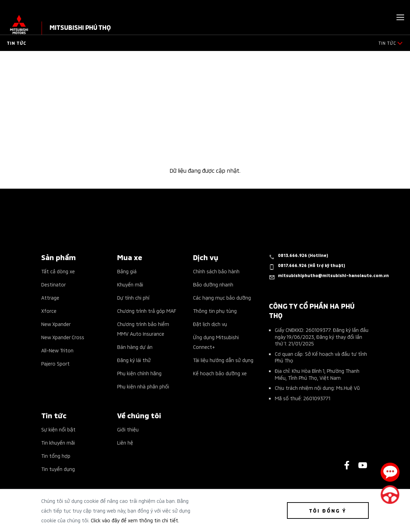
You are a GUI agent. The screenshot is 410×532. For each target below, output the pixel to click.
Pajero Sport (55, 363)
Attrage (50, 297)
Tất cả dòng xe (58, 271)
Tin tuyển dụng (58, 469)
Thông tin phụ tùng (215, 311)
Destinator (54, 284)
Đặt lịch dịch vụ (210, 324)
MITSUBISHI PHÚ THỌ (80, 27)
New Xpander (56, 324)
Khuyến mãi (130, 284)
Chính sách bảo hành (216, 271)
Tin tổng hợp (56, 456)
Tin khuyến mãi (58, 442)
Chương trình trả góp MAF (147, 311)
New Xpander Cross (63, 337)
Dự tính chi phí (133, 297)
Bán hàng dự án (135, 347)
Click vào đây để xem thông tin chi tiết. (135, 520)
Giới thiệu (128, 429)
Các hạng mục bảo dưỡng (222, 297)
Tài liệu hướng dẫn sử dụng (223, 360)
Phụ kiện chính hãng (139, 373)
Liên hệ (125, 442)
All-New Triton (57, 350)
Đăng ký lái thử (134, 360)
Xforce (49, 311)
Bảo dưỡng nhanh (213, 284)
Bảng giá (127, 271)
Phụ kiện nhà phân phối (143, 386)
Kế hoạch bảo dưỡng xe (220, 373)
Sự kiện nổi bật (58, 429)
